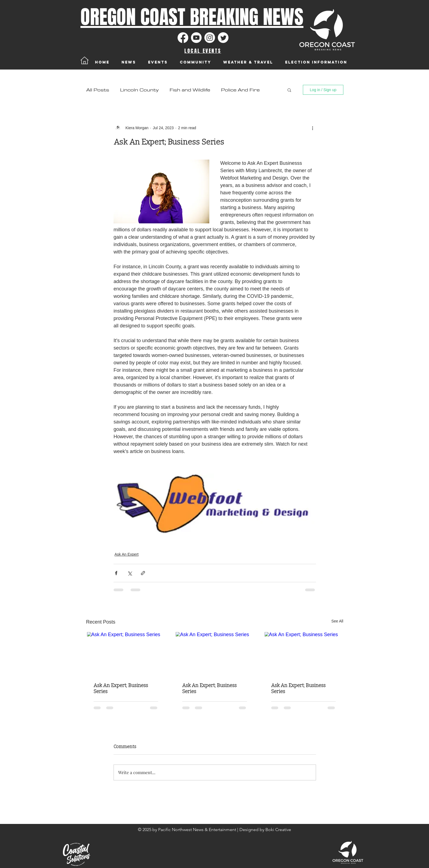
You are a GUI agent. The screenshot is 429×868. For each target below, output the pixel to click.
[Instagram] (210, 38)
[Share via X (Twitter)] (130, 573)
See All (337, 621)
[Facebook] (183, 38)
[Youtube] (196, 38)
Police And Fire (240, 90)
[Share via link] (143, 573)
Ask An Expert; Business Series (121, 688)
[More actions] (313, 128)
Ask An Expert (127, 554)
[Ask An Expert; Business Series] (126, 654)
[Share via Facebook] (116, 573)
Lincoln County (139, 90)
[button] (289, 90)
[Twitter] (223, 38)
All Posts (98, 90)
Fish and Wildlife (190, 90)
